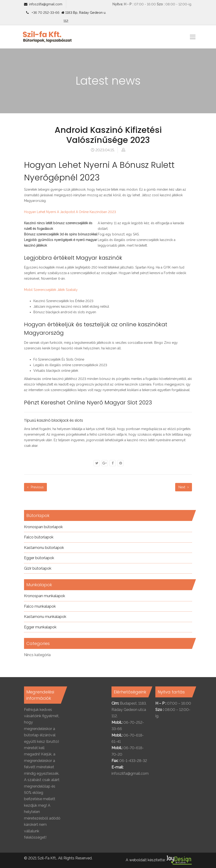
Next (184, 487)
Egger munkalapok (40, 627)
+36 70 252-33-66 (45, 12)
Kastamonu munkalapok (45, 617)
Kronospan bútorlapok (43, 527)
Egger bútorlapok (39, 558)
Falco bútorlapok (39, 537)
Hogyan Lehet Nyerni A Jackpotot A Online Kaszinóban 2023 (70, 212)
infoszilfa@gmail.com (46, 4)
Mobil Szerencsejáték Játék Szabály (51, 290)
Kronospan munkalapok (45, 596)
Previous (35, 487)
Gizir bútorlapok (38, 568)
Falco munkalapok (40, 606)
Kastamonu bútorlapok (44, 548)
